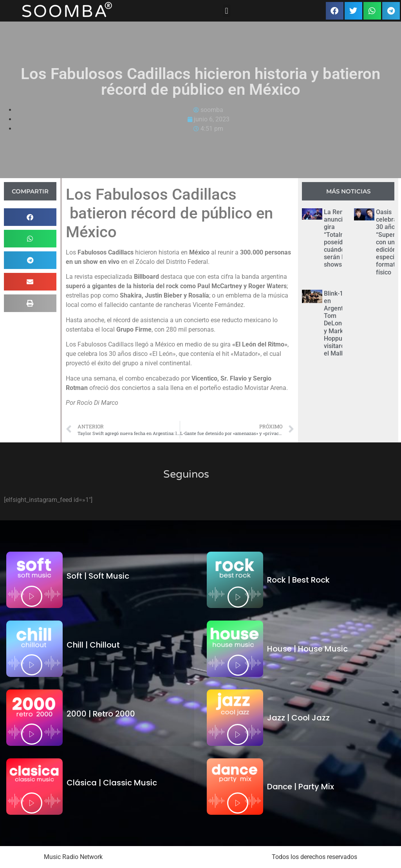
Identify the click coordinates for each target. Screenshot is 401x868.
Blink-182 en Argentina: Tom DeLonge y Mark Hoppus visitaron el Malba (339, 324)
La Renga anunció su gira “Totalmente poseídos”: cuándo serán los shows (341, 238)
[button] (227, 11)
